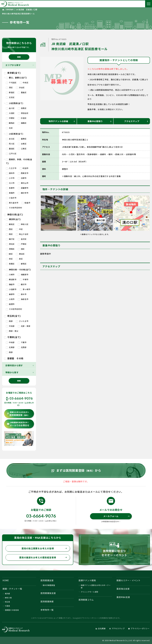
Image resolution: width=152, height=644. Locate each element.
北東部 (10, 347)
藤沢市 (22, 284)
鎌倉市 (10, 284)
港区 (9, 87)
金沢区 (22, 239)
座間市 (10, 304)
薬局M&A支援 (123, 597)
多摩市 (10, 188)
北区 (9, 128)
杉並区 (22, 118)
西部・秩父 (12, 331)
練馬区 (10, 123)
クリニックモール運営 (90, 592)
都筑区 (22, 264)
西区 (9, 229)
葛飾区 (22, 139)
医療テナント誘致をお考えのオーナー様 (96, 586)
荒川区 (10, 144)
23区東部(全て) (15, 134)
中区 (19, 229)
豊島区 (22, 92)
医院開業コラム (86, 600)
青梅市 (10, 193)
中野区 (10, 118)
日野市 (22, 178)
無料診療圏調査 (49, 585)
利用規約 (104, 618)
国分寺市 (23, 193)
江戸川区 (11, 154)
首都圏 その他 (14, 358)
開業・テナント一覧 (12, 589)
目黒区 (22, 108)
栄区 (9, 259)
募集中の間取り (100, 121)
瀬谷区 (20, 254)
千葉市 (22, 342)
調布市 (10, 173)
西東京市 (23, 173)
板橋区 (22, 123)
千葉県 (7, 606)
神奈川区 (23, 224)
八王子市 (11, 168)
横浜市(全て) (13, 219)
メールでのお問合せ (18, 424)
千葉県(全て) (12, 337)
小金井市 (11, 198)
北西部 (22, 347)
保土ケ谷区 (22, 234)
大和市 (10, 299)
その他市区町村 (14, 208)
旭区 (21, 249)
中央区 (24, 83)
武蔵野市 (23, 188)
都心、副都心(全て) (16, 78)
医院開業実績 (47, 601)
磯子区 (10, 239)
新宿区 (10, 92)
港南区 (10, 249)
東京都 (7, 594)
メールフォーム (117, 516)
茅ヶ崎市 (25, 289)
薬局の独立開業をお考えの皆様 (44, 548)
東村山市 (23, 183)
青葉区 (10, 264)
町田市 (24, 168)
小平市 (10, 178)
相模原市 (23, 275)
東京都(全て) (12, 73)
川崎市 (10, 275)
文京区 (10, 97)
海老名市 (23, 299)
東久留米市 (12, 203)
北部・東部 (24, 326)
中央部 (10, 326)
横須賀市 (11, 279)
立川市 (10, 183)
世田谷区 (23, 113)
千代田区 (11, 83)
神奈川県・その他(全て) (18, 270)
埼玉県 (7, 602)
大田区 (10, 113)
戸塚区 (22, 244)
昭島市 (26, 203)
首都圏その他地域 (12, 610)
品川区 (10, 108)
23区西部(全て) (15, 103)
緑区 (9, 254)
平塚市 (24, 279)
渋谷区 (20, 87)
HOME (6, 580)
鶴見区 (10, 224)
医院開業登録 (18, 414)
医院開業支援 (47, 580)
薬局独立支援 (123, 589)
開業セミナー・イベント (128, 580)
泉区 (19, 259)
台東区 (22, 144)
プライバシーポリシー (90, 618)
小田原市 (11, 289)
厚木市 (22, 294)
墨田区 (10, 149)
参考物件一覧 (47, 610)
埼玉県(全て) (12, 316)
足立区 (10, 139)
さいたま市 (22, 321)
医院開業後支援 (48, 593)
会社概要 (101, 628)
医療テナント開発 (87, 580)
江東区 (22, 149)
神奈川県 (8, 598)
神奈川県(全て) (14, 214)
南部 (9, 321)
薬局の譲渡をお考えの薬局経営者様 (43, 557)
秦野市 (10, 294)
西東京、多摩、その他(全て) (19, 161)
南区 (9, 234)
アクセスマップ (136, 121)
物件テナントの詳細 (62, 121)
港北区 (10, 244)
